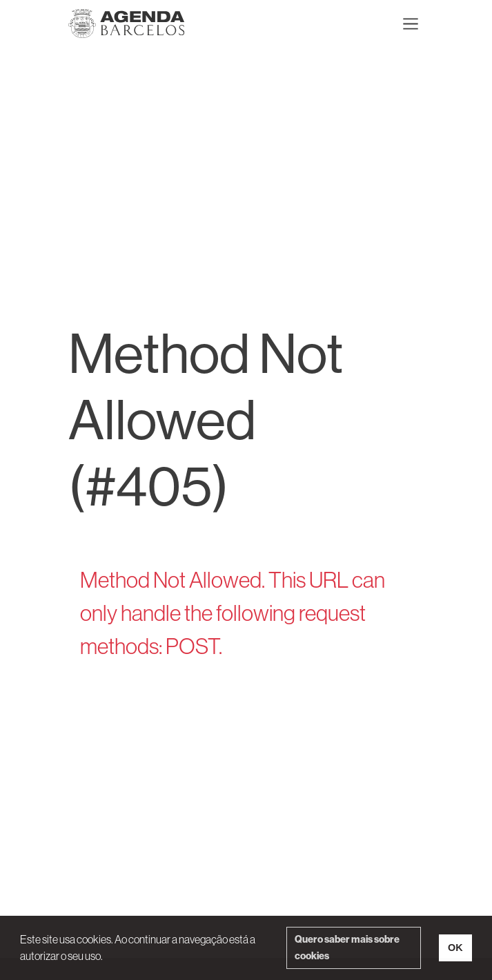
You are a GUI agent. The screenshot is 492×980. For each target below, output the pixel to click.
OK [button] (455, 948)
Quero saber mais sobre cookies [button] (347, 948)
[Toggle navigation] (411, 23)
